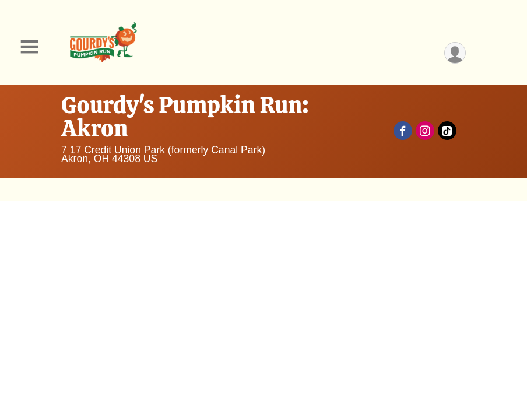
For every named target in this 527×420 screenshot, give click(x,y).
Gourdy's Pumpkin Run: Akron (185, 117)
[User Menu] (455, 53)
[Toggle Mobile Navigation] (29, 47)
